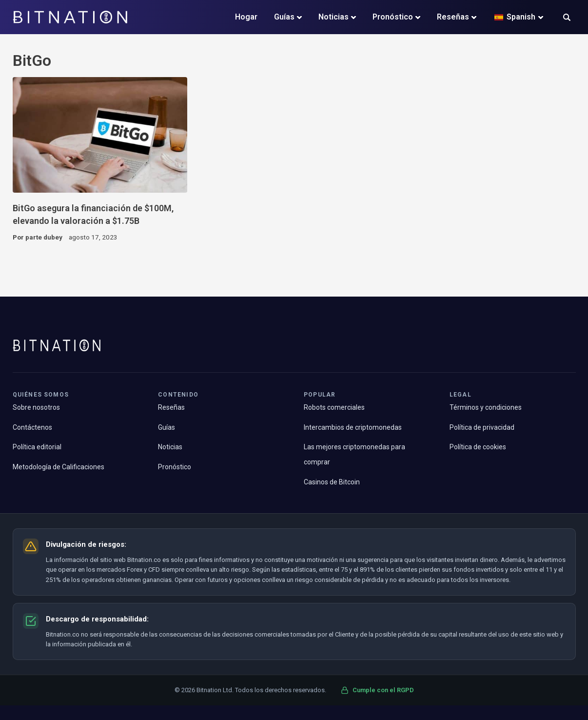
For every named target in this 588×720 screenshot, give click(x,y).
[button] (567, 18)
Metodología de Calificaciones (59, 467)
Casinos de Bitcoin (332, 482)
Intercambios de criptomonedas (353, 427)
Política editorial (37, 447)
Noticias (333, 17)
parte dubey (44, 237)
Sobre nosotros (36, 407)
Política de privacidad (482, 427)
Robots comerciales (334, 407)
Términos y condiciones (486, 407)
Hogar (246, 17)
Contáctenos (32, 427)
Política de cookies (478, 447)
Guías (284, 17)
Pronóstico (393, 17)
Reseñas (453, 17)
